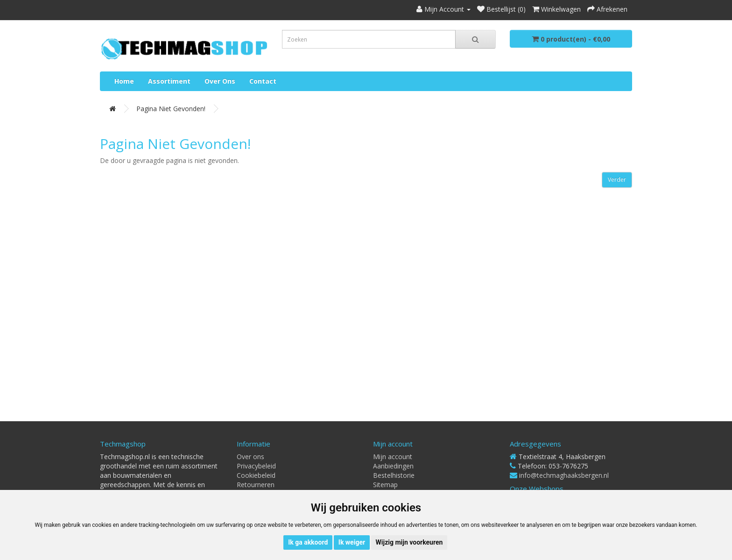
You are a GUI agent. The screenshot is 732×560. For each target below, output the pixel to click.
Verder (617, 180)
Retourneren (256, 485)
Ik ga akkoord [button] (308, 542)
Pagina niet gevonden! (171, 109)
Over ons (220, 81)
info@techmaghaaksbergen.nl (564, 475)
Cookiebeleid (256, 475)
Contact (263, 81)
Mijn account (393, 457)
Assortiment (169, 81)
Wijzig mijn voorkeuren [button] (409, 542)
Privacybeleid (256, 466)
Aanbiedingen (393, 466)
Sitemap (385, 485)
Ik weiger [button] (352, 542)
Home (124, 81)
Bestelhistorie (394, 475)
